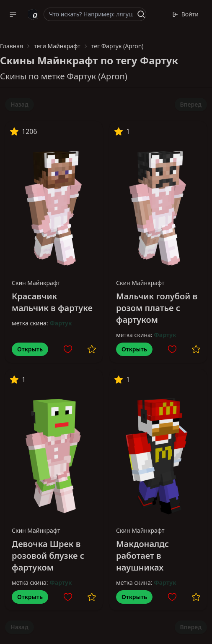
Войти (185, 14)
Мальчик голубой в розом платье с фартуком (157, 308)
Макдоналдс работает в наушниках (142, 556)
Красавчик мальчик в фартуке (52, 302)
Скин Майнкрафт (36, 283)
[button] (13, 14)
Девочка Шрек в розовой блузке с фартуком (48, 556)
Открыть (30, 349)
